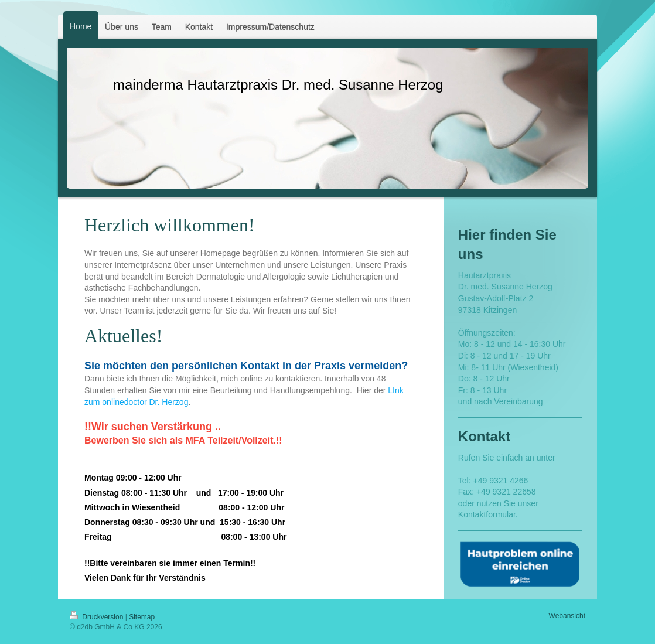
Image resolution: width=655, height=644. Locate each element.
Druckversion (98, 617)
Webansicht (567, 616)
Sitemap (142, 617)
